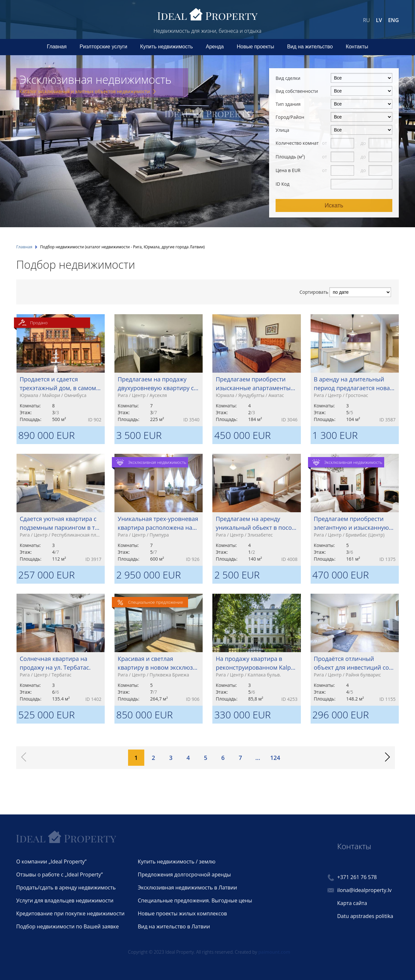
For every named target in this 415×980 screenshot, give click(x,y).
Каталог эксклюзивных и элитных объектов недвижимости (85, 91)
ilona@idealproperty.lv (364, 890)
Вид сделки (288, 78)
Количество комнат (297, 143)
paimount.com (274, 952)
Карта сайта (352, 903)
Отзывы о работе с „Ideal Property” (59, 875)
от (325, 143)
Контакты (357, 47)
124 (275, 758)
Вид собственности (297, 91)
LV (379, 20)
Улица (282, 130)
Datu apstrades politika (365, 916)
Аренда (215, 47)
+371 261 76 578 (357, 877)
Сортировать (314, 292)
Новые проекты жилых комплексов (182, 913)
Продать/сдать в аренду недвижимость (66, 887)
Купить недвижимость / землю (177, 862)
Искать (334, 205)
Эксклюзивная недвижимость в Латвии (187, 887)
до (364, 143)
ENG (393, 20)
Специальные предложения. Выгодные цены (195, 900)
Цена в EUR (288, 170)
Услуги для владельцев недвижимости (65, 900)
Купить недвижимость (166, 47)
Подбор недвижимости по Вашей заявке (67, 926)
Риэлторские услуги (103, 47)
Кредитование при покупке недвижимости (70, 913)
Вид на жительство (310, 47)
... (258, 758)
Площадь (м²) (290, 157)
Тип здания (288, 104)
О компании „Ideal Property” (51, 862)
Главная (57, 47)
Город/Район (290, 117)
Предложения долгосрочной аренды (184, 875)
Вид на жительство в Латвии (174, 926)
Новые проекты (255, 47)
